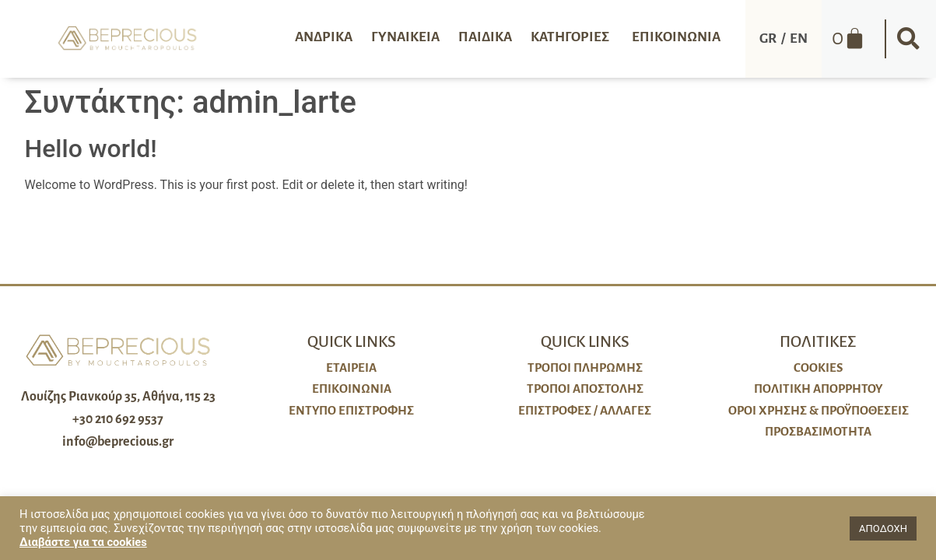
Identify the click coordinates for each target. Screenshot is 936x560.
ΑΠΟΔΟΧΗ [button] (883, 528)
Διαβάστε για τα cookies (83, 542)
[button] (909, 39)
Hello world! (91, 149)
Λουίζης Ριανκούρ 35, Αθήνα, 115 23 (118, 397)
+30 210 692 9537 (118, 419)
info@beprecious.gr (118, 442)
